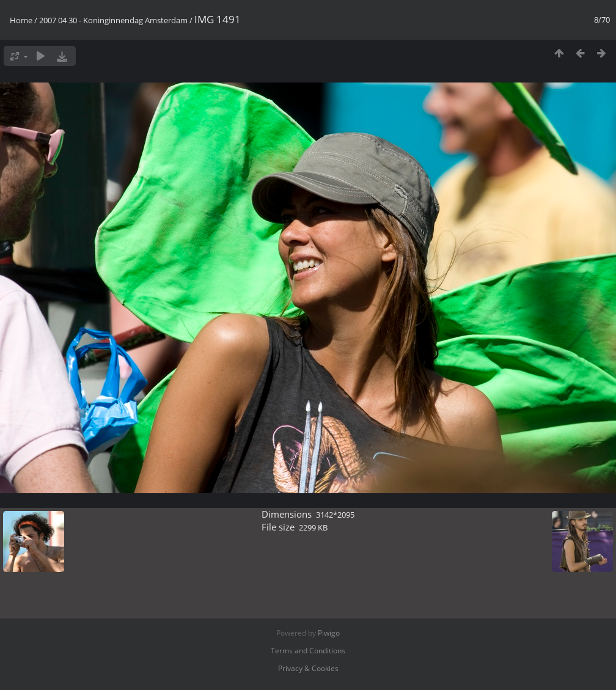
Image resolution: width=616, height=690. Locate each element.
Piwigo (329, 633)
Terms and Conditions (308, 651)
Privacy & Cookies (308, 668)
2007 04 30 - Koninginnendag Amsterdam (113, 20)
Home (21, 20)
